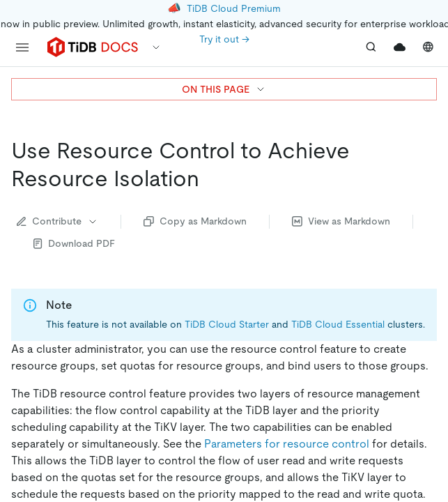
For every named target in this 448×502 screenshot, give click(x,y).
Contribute (57, 221)
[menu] (22, 47)
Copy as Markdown (195, 221)
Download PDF (74, 243)
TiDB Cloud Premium (234, 8)
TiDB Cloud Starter (227, 324)
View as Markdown (341, 221)
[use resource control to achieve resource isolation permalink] (210, 178)
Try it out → (224, 39)
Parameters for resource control (287, 444)
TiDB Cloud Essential (338, 324)
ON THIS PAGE (224, 89)
